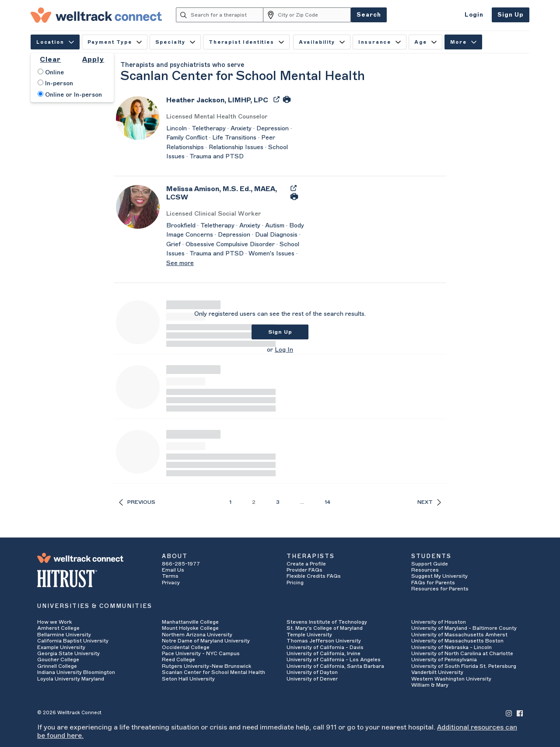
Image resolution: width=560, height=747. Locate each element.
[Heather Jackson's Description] (236, 143)
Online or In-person (70, 94)
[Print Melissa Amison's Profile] (294, 196)
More (463, 42)
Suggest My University (439, 576)
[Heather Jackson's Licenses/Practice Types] (236, 117)
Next (429, 502)
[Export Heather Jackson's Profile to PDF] (277, 99)
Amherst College (58, 628)
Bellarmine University (64, 635)
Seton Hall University (188, 679)
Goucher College (58, 660)
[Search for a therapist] (227, 15)
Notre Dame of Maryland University (206, 641)
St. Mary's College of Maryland (325, 628)
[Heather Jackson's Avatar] (138, 118)
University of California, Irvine (324, 653)
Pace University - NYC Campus (201, 653)
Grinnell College (57, 666)
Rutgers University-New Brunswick (206, 666)
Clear (50, 59)
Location (55, 42)
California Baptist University (73, 641)
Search (369, 15)
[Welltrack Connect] (96, 15)
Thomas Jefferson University (324, 641)
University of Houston (439, 622)
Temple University (309, 635)
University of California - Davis (325, 647)
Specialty (175, 42)
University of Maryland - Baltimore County (464, 628)
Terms (170, 576)
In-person (55, 83)
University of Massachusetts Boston (457, 641)
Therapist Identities (246, 42)
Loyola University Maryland (71, 679)
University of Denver (312, 679)
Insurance (380, 42)
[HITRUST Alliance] (93, 579)
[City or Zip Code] (314, 15)
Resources (425, 570)
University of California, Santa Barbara (335, 666)
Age (425, 42)
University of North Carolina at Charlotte (462, 653)
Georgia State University (68, 653)
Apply (93, 59)
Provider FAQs (304, 570)
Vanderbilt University (437, 672)
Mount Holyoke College (190, 628)
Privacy (171, 583)
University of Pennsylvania (444, 660)
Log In (284, 350)
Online (51, 72)
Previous (137, 502)
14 (327, 502)
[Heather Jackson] (217, 103)
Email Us (173, 570)
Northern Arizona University (197, 635)
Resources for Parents (440, 589)
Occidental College (186, 647)
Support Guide (430, 564)
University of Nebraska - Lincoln (451, 647)
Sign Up (511, 15)
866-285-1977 (181, 564)
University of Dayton (312, 672)
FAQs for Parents (433, 583)
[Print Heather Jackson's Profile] (287, 99)
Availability (322, 42)
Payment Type (115, 42)
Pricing (295, 583)
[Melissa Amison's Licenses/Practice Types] (236, 214)
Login (474, 15)
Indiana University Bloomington (76, 672)
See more (180, 263)
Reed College (178, 660)
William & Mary (430, 685)
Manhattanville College (190, 622)
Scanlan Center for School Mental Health (213, 672)
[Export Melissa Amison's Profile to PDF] (294, 188)
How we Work (54, 622)
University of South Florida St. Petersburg (464, 666)
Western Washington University (451, 679)
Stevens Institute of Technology (327, 622)
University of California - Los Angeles (334, 660)
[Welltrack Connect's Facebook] (520, 713)
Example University (61, 647)
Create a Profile (306, 564)
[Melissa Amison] (226, 196)
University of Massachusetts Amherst (459, 635)
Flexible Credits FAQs (314, 576)
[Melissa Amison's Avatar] (138, 206)
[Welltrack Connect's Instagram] (509, 713)
